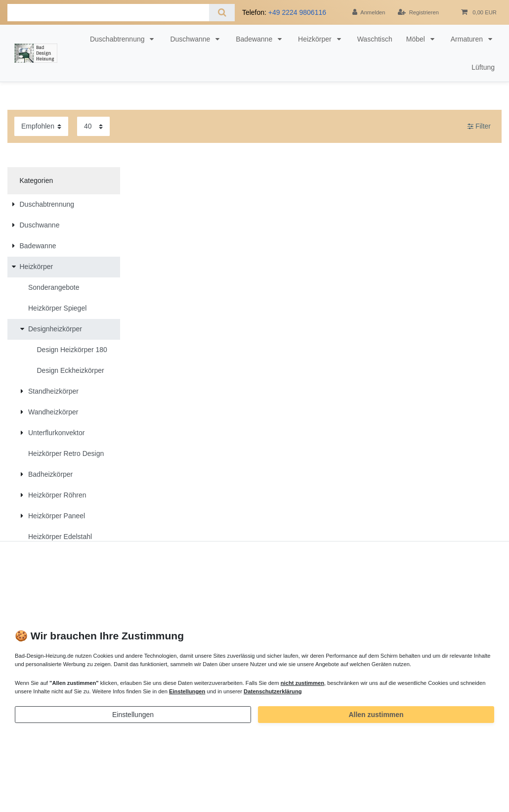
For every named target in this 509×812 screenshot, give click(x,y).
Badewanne (255, 39)
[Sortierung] (41, 126)
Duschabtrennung (118, 39)
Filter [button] (479, 127)
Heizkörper (316, 39)
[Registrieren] (418, 12)
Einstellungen (133, 715)
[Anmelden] (369, 12)
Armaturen (468, 39)
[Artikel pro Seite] (93, 126)
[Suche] (222, 13)
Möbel (417, 39)
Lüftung (483, 67)
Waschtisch (375, 39)
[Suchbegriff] (108, 13)
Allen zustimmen (376, 715)
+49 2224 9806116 (297, 12)
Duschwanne (191, 39)
